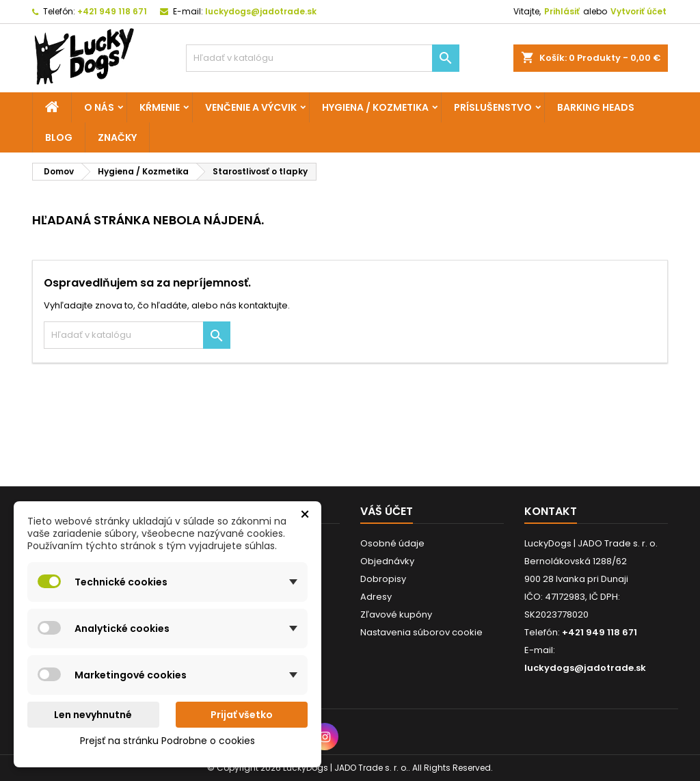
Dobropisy (383, 579)
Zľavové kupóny (396, 614)
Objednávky (387, 561)
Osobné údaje (392, 543)
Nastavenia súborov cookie (421, 632)
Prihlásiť (562, 11)
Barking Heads (596, 107)
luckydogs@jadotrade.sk (261, 11)
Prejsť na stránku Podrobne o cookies (167, 741)
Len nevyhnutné (93, 715)
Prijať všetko (242, 715)
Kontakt (551, 511)
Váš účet (387, 511)
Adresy (376, 597)
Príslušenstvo (493, 107)
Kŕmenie (160, 107)
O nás (99, 107)
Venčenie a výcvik (251, 107)
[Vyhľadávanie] (323, 58)
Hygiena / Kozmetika (375, 107)
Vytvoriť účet (638, 11)
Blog (59, 137)
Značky (117, 137)
